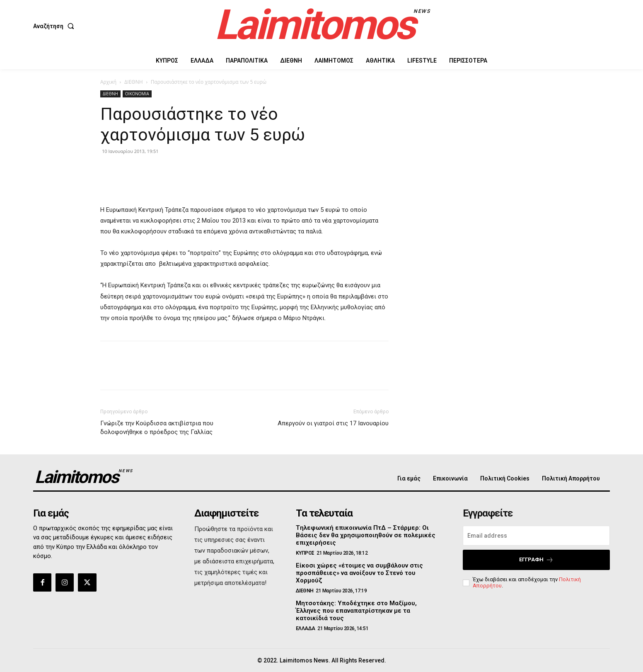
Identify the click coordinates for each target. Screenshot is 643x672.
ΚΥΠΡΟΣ (305, 553)
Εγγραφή (536, 560)
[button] (55, 26)
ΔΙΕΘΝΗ (133, 82)
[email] (536, 536)
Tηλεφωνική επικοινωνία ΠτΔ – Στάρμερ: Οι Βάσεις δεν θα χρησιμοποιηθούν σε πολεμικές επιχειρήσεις (366, 535)
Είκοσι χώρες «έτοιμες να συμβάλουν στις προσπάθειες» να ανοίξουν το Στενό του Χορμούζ (359, 573)
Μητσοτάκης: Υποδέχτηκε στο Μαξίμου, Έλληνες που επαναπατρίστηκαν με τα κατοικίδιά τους (356, 611)
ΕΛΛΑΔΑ (306, 628)
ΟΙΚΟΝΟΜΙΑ (137, 94)
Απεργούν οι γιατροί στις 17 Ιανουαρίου (333, 423)
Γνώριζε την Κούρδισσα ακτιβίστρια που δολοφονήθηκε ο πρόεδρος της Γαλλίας (157, 428)
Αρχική (108, 82)
